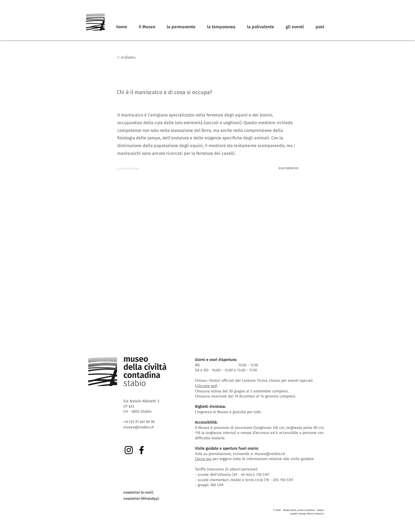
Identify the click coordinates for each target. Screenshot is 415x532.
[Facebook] (141, 450)
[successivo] (285, 168)
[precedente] (135, 168)
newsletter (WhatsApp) (141, 499)
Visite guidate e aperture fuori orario (226, 448)
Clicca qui (203, 459)
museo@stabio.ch (270, 454)
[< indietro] (134, 57)
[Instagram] (129, 450)
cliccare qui (206, 386)
